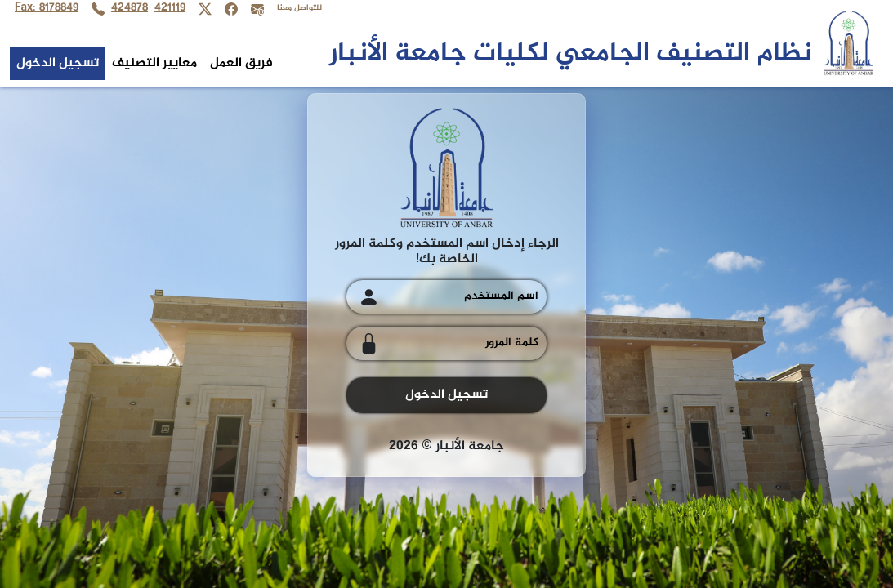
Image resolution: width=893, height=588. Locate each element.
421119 (170, 9)
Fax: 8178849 (47, 9)
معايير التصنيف (154, 63)
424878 (129, 9)
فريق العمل (241, 63)
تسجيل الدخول (58, 63)
